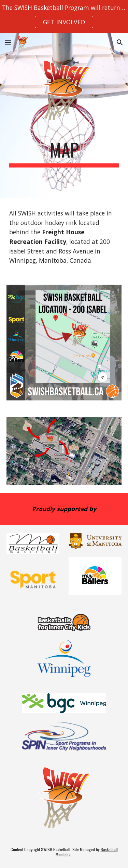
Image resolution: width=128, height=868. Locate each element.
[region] (64, 16)
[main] (64, 153)
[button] (8, 42)
